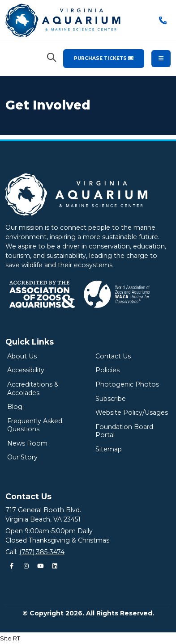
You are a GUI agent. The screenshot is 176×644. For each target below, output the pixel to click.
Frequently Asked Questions (35, 425)
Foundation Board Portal (124, 431)
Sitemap (109, 449)
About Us (22, 356)
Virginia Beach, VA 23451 (43, 519)
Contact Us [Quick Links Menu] (28, 496)
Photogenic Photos (127, 384)
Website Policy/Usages (132, 412)
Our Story (22, 457)
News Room (27, 443)
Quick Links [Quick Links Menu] (30, 342)
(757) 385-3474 (42, 552)
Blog (15, 407)
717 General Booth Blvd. (43, 510)
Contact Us (113, 356)
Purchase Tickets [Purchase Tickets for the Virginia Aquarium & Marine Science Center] (104, 58)
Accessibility (26, 370)
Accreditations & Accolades (33, 389)
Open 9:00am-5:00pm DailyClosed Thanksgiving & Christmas (57, 536)
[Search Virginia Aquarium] (52, 58)
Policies (107, 370)
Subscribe (111, 399)
